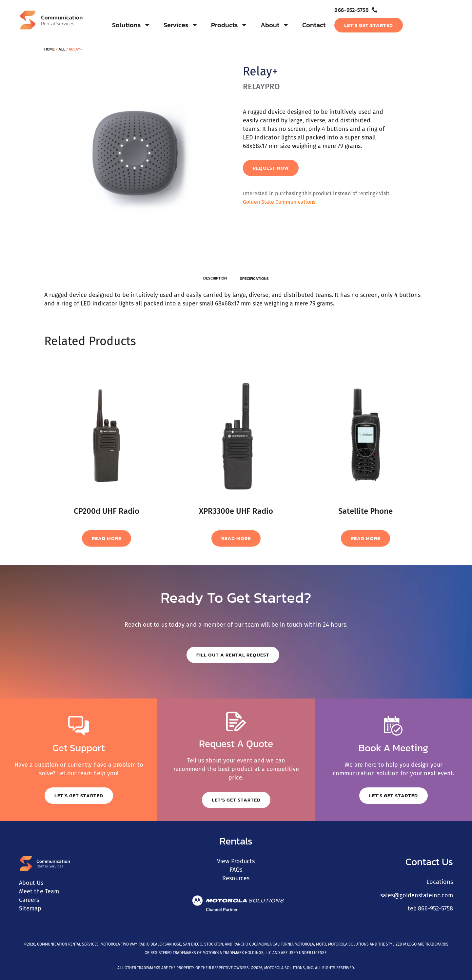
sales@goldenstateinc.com (417, 895)
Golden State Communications (279, 202)
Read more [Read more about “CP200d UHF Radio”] (107, 538)
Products (229, 25)
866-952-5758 (435, 908)
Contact (314, 25)
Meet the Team (39, 891)
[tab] (215, 278)
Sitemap (30, 908)
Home (49, 49)
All (62, 49)
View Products (236, 861)
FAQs (236, 870)
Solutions (131, 25)
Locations (440, 882)
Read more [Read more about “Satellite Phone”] (365, 538)
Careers (29, 900)
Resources (236, 878)
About (275, 25)
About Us (31, 883)
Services (181, 25)
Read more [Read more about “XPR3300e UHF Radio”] (236, 538)
